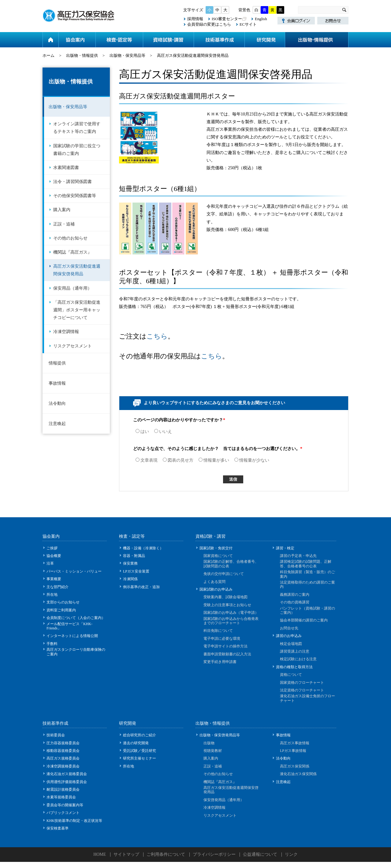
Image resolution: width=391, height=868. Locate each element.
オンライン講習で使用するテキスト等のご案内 (77, 128)
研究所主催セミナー (140, 758)
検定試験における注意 (298, 659)
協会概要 (54, 556)
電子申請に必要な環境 (222, 639)
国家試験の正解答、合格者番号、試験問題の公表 (231, 564)
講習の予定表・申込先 (298, 556)
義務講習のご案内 (295, 595)
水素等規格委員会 (61, 797)
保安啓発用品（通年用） (224, 800)
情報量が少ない (252, 460)
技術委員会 (56, 735)
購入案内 (62, 210)
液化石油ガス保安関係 (298, 774)
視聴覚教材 (213, 751)
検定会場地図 (291, 644)
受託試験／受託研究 (140, 751)
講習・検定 (285, 548)
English (261, 19)
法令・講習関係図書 (73, 182)
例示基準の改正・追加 (141, 587)
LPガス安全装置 (136, 571)
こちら (157, 336)
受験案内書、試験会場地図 (225, 597)
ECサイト (248, 24)
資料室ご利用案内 (61, 610)
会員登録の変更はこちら (209, 24)
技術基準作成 (219, 40)
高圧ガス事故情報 (295, 743)
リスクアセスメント (73, 346)
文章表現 (147, 460)
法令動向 (57, 403)
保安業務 (130, 563)
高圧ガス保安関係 (295, 766)
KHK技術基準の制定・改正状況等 (74, 821)
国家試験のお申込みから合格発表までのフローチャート (231, 621)
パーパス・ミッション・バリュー (74, 571)
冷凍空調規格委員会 (63, 766)
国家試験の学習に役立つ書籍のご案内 (77, 150)
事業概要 (54, 579)
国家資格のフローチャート (302, 683)
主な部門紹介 (58, 587)
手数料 (52, 644)
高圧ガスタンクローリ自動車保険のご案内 (76, 652)
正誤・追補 (64, 224)
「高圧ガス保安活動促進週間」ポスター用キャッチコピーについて (77, 310)
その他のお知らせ (70, 238)
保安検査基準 (58, 828)
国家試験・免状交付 (216, 548)
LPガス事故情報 (293, 751)
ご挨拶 (52, 548)
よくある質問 (214, 582)
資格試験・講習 (168, 40)
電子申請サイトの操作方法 (225, 646)
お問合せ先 (289, 628)
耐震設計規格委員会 (63, 789)
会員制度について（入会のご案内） (76, 618)
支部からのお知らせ (63, 602)
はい (142, 432)
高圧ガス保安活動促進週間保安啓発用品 (77, 270)
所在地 (52, 595)
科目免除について (218, 631)
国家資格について (218, 556)
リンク (291, 854)
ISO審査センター (227, 19)
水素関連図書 (66, 168)
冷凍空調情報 (66, 332)
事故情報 (57, 383)
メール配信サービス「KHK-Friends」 (69, 626)
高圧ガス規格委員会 (63, 758)
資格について (291, 675)
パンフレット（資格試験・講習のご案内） (307, 610)
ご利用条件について (166, 854)
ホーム (50, 40)
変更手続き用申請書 (220, 662)
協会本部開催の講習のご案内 (304, 620)
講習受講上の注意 (295, 651)
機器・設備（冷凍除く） (143, 548)
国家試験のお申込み (216, 589)
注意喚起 (57, 424)
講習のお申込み (289, 636)
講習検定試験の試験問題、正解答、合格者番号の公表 (306, 564)
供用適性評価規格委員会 (67, 782)
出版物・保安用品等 (127, 55)
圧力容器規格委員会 (63, 743)
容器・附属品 (134, 556)
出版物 (209, 743)
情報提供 (57, 363)
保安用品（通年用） (73, 288)
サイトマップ (126, 854)
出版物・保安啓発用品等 (220, 735)
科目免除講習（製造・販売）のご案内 (307, 574)
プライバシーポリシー (214, 854)
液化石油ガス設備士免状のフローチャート (307, 698)
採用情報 (195, 19)
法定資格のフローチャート (302, 690)
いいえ (163, 432)
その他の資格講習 (295, 602)
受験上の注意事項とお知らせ (227, 605)
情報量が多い (214, 460)
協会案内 (77, 40)
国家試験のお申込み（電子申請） (231, 613)
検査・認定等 (119, 40)
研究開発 (265, 40)
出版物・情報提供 (317, 40)
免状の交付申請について (224, 574)
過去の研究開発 (136, 743)
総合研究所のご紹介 (140, 735)
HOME (100, 854)
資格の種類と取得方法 (294, 667)
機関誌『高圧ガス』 (73, 252)
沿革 (50, 563)
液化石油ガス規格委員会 (67, 774)
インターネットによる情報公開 (72, 636)
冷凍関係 (130, 579)
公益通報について (260, 854)
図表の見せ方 (178, 460)
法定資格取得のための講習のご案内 (307, 584)
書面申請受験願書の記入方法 (227, 654)
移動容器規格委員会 (63, 751)
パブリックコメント (63, 813)
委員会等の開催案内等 (65, 805)
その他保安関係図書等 (75, 196)
